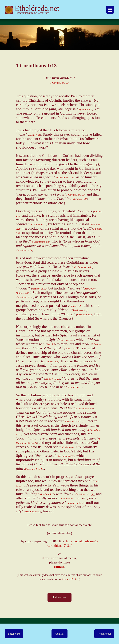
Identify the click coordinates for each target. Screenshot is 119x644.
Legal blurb (14, 634)
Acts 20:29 (90, 289)
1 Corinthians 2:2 (40, 242)
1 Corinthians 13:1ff (83, 494)
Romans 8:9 (52, 362)
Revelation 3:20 (85, 315)
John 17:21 (35, 135)
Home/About (104, 634)
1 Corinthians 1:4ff (82, 267)
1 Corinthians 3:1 (38, 224)
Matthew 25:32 (39, 289)
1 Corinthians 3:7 (65, 456)
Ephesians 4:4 (66, 340)
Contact (59, 634)
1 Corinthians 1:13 (59, 83)
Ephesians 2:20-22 (73, 421)
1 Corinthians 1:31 (78, 199)
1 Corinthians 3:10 (45, 494)
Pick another (59, 597)
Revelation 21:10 (32, 512)
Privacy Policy (70, 579)
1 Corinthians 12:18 (70, 447)
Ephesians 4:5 (85, 109)
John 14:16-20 (52, 379)
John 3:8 (51, 344)
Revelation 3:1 (80, 310)
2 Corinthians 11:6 (65, 177)
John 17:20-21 (75, 387)
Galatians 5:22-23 (75, 503)
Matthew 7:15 (23, 293)
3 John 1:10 (75, 306)
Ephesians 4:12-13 (34, 469)
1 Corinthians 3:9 (84, 409)
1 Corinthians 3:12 (68, 499)
